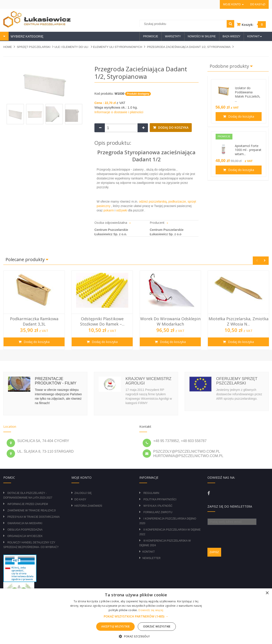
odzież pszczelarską (153, 201)
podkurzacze (177, 201)
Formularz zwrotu (158, 512)
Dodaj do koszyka (173, 127)
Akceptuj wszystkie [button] (115, 626)
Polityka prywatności (160, 499)
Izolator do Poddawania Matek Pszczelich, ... (248, 94)
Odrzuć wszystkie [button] (157, 626)
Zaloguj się (83, 493)
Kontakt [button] (255, 36)
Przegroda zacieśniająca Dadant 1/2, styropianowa (189, 47)
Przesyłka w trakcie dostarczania (33, 517)
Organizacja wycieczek (25, 536)
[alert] (136, 616)
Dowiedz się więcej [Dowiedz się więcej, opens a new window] (151, 610)
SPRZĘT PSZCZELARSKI (34, 47)
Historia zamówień (88, 506)
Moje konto (233, 4)
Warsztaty (173, 36)
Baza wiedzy (232, 36)
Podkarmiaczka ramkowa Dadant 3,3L (34, 321)
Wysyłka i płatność (158, 506)
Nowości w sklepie (202, 36)
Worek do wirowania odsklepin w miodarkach (170, 321)
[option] (34, 310)
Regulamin (151, 493)
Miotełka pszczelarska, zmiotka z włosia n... (238, 321)
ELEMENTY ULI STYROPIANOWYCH (118, 47)
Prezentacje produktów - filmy (56, 381)
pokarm (108, 210)
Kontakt (149, 552)
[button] (136, 616)
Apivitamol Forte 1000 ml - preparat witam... (248, 150)
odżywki (122, 210)
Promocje (151, 36)
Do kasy (258, 4)
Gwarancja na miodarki (25, 523)
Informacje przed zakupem (28, 504)
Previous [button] (257, 261)
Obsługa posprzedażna (25, 530)
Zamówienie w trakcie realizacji (31, 510)
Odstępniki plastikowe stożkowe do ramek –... (102, 321)
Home (8, 47)
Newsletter (151, 558)
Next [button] (265, 261)
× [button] (267, 593)
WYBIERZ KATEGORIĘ (27, 36)
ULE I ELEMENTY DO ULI (72, 47)
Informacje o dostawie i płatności (119, 112)
